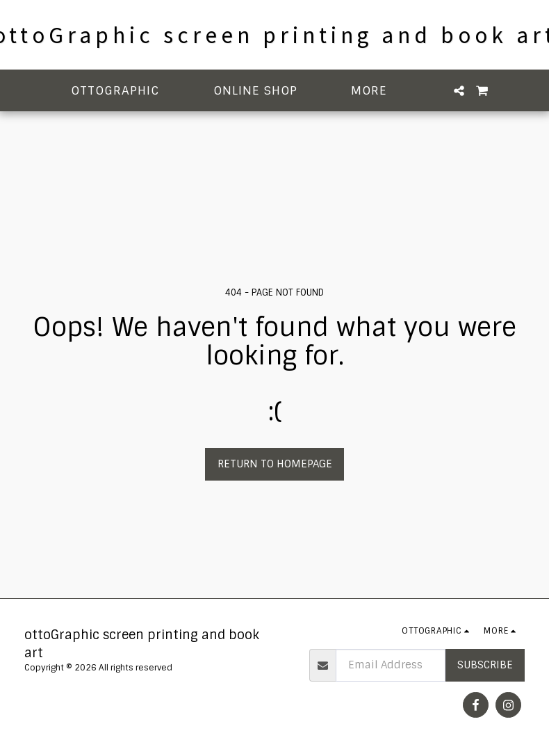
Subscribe (485, 665)
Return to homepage (275, 464)
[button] (123, 91)
